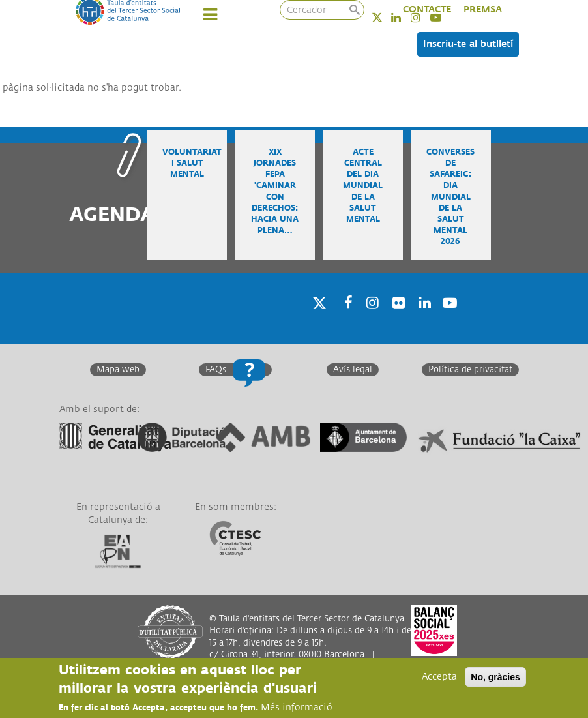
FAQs (216, 370)
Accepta (439, 677)
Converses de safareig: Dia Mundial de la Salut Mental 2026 (450, 197)
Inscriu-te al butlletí (468, 44)
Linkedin (404, 17)
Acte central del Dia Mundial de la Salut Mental (363, 186)
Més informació (297, 707)
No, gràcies (495, 677)
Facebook (344, 320)
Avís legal (353, 370)
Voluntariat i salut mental (192, 163)
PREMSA (483, 9)
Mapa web (118, 370)
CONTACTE (427, 9)
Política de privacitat (470, 370)
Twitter (386, 17)
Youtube (448, 320)
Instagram (370, 320)
